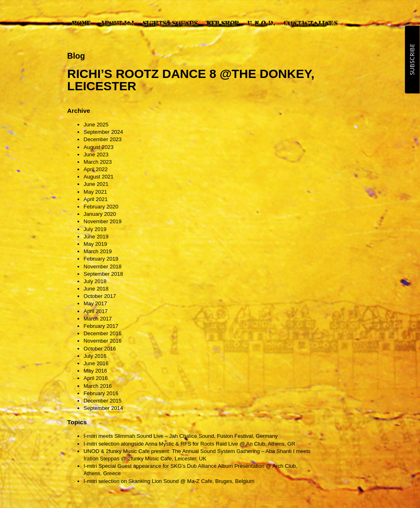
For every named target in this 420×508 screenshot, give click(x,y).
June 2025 (96, 125)
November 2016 (103, 341)
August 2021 (99, 177)
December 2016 (103, 333)
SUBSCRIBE (412, 59)
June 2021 (96, 184)
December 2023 (103, 139)
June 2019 (96, 237)
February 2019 (101, 259)
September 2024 (103, 132)
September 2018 (103, 274)
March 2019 (98, 251)
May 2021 (95, 192)
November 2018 (103, 267)
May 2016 (95, 371)
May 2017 (95, 303)
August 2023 (99, 147)
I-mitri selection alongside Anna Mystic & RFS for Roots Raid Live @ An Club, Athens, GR (189, 444)
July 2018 (95, 281)
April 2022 (96, 169)
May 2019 (95, 244)
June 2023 (96, 154)
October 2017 (100, 296)
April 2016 (96, 378)
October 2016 (100, 349)
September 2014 (103, 408)
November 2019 (103, 221)
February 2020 (101, 207)
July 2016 (95, 356)
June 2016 (96, 363)
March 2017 (98, 319)
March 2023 (98, 162)
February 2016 (101, 393)
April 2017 (96, 311)
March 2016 (98, 386)
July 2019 (95, 229)
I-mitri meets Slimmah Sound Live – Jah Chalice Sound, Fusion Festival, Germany (181, 436)
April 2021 (96, 199)
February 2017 (101, 326)
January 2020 (100, 214)
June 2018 (96, 289)
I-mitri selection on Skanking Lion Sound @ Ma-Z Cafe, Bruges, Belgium (169, 481)
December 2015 (103, 401)
